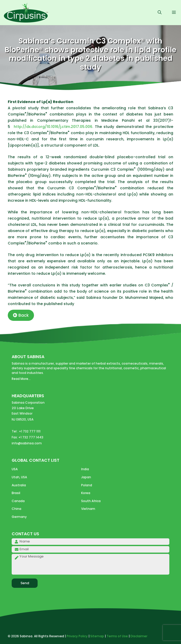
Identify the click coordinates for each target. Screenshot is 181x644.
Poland (87, 485)
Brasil (16, 493)
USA (15, 469)
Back (21, 315)
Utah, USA (19, 477)
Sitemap (97, 636)
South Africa (91, 501)
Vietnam (88, 509)
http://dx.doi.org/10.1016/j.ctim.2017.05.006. (54, 127)
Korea (86, 493)
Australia (19, 485)
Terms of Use (117, 636)
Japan (86, 477)
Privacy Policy (77, 636)
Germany (19, 517)
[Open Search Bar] (160, 13)
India (85, 469)
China (16, 509)
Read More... (21, 379)
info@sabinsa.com (27, 443)
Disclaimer (139, 636)
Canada (18, 501)
